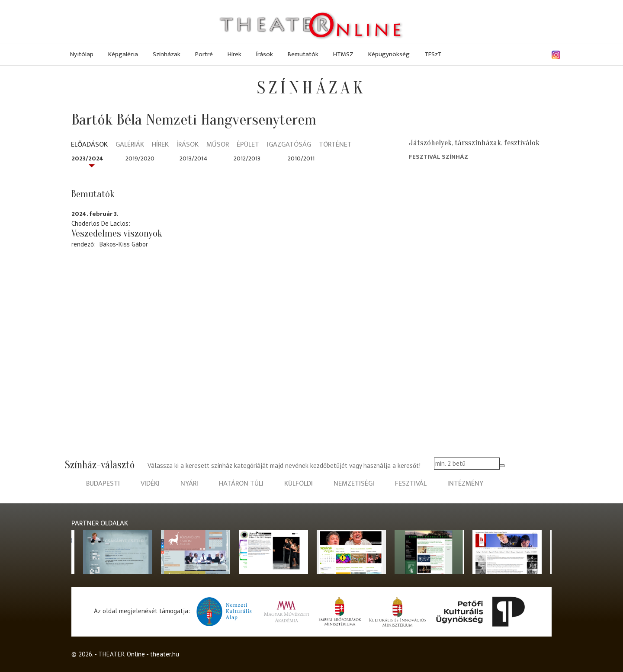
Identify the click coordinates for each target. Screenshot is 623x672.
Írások (265, 54)
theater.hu (165, 654)
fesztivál (411, 484)
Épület (248, 145)
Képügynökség (389, 54)
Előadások (89, 145)
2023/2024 (87, 158)
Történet (335, 145)
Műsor (218, 145)
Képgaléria (123, 54)
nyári (189, 484)
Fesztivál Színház (438, 157)
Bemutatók (303, 54)
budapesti (103, 484)
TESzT (433, 54)
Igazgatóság (289, 145)
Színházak (167, 54)
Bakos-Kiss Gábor (124, 244)
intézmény (465, 484)
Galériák (130, 145)
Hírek (234, 54)
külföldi (299, 484)
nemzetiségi (354, 484)
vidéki (150, 484)
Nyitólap (82, 54)
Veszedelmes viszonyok (117, 234)
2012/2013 (247, 158)
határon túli (241, 484)
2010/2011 (301, 158)
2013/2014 (193, 158)
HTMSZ (343, 54)
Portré (204, 54)
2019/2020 (140, 158)
